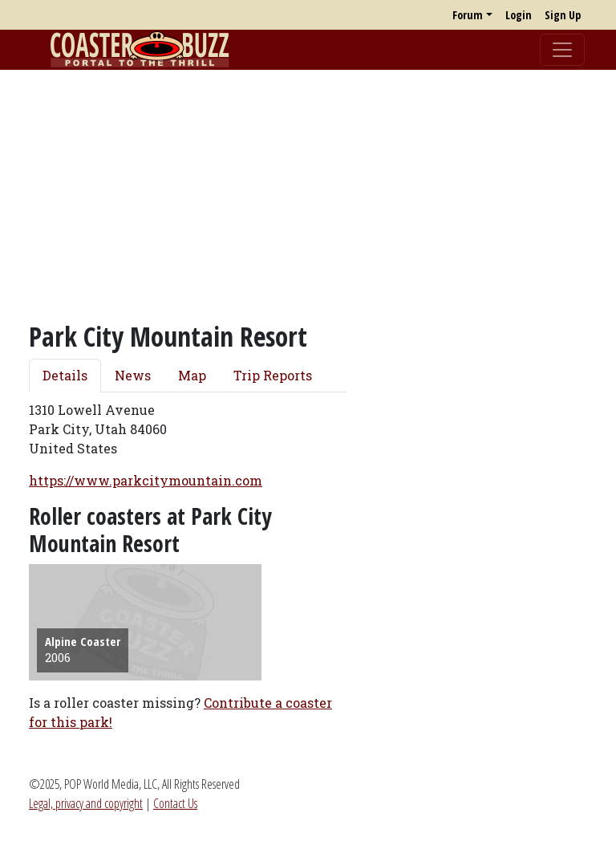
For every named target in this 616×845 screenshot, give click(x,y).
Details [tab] (65, 375)
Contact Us (175, 803)
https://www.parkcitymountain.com (146, 480)
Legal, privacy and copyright (86, 803)
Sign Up (563, 15)
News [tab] (133, 375)
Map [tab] (192, 375)
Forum (468, 15)
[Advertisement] (308, 195)
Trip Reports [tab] (273, 375)
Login (519, 15)
